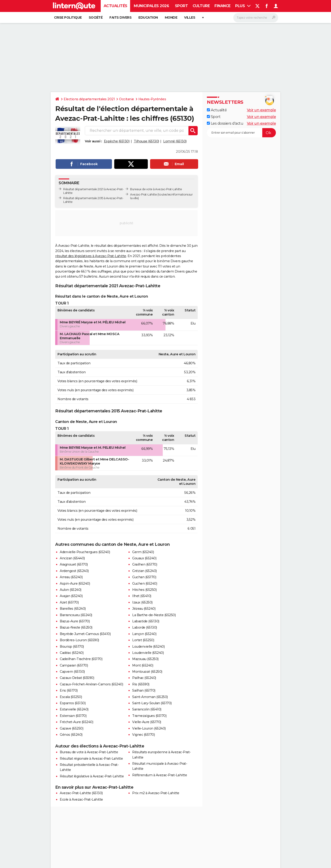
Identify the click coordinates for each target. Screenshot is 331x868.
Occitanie (127, 99)
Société (96, 17)
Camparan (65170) (74, 665)
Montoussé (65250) (147, 672)
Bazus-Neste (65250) (76, 627)
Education (148, 17)
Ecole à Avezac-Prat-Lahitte (81, 799)
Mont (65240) (143, 665)
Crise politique (68, 17)
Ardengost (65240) (74, 571)
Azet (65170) (69, 602)
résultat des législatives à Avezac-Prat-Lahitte (91, 256)
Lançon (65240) (144, 634)
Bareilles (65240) (73, 609)
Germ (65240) (143, 552)
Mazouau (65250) (145, 659)
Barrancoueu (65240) (76, 615)
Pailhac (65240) (144, 678)
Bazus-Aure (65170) (75, 621)
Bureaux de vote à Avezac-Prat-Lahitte (156, 189)
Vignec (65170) (143, 735)
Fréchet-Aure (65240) (76, 722)
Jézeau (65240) (144, 609)
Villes (190, 17)
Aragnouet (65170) (74, 564)
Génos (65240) (71, 735)
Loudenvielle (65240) (148, 647)
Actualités (116, 6)
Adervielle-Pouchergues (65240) (85, 552)
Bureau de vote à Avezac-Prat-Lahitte (89, 752)
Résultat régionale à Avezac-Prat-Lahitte (91, 759)
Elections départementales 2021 (89, 99)
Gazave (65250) (71, 728)
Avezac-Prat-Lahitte (144, 194)
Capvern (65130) (72, 672)
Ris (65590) (141, 684)
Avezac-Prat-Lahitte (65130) (81, 793)
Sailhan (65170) (144, 690)
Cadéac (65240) (72, 653)
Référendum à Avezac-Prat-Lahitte (160, 775)
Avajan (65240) (71, 596)
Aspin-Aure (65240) (75, 583)
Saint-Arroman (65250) (150, 697)
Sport (181, 6)
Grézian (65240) (144, 571)
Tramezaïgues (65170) (149, 716)
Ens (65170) (69, 690)
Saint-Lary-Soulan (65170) (152, 703)
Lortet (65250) (143, 640)
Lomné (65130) (175, 141)
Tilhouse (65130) (146, 141)
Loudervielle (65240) (148, 653)
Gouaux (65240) (144, 558)
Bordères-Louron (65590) (79, 640)
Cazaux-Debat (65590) (77, 678)
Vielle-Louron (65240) (149, 728)
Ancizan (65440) (72, 558)
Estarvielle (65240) (74, 709)
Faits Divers (120, 17)
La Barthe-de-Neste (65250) (154, 615)
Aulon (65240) (71, 590)
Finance (223, 6)
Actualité (217, 110)
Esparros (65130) (73, 703)
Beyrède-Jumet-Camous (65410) (85, 634)
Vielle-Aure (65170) (147, 722)
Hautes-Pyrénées (152, 99)
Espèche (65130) (117, 141)
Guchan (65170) (144, 577)
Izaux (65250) (142, 602)
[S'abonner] (241, 133)
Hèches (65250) (144, 590)
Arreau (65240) (71, 577)
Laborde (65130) (145, 627)
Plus (243, 6)
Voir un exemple (261, 110)
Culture (201, 6)
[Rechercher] (256, 18)
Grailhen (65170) (145, 564)
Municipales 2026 (151, 6)
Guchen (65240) (145, 583)
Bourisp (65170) (72, 647)
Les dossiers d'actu (225, 123)
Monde (171, 17)
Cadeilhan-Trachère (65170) (81, 659)
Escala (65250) (71, 697)
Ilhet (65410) (142, 596)
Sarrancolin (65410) (147, 709)
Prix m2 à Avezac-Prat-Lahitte (156, 793)
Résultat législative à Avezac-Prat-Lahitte (92, 776)
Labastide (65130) (146, 621)
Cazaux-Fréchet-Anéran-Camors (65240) (91, 684)
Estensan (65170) (73, 716)
